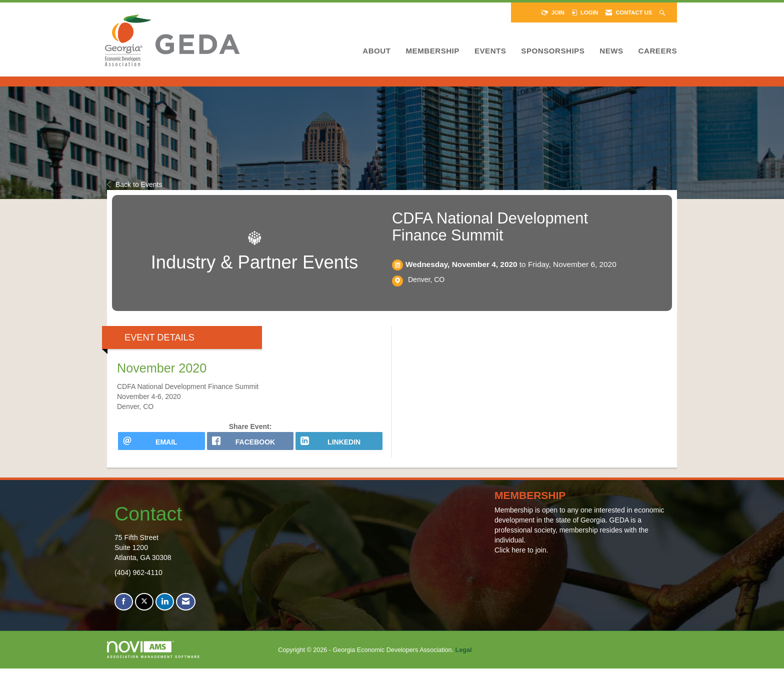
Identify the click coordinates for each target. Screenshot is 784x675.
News (611, 51)
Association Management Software (154, 656)
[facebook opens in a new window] (250, 444)
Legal (464, 656)
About (376, 51)
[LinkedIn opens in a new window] (339, 444)
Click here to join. (521, 557)
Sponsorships (553, 51)
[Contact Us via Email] (186, 609)
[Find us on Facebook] (124, 609)
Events (490, 51)
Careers (658, 51)
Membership (432, 51)
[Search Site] (663, 12)
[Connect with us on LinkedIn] (165, 609)
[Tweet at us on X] (144, 609)
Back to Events (134, 184)
